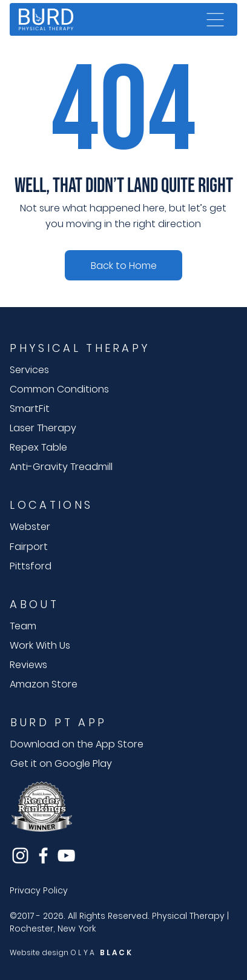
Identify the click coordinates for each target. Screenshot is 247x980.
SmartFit (30, 409)
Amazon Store (44, 684)
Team (23, 626)
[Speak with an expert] (123, 265)
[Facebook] (43, 856)
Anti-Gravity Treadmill (61, 467)
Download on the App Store (77, 744)
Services (29, 370)
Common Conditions (59, 389)
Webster (30, 527)
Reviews (28, 665)
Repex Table (38, 447)
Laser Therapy (43, 428)
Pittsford (31, 566)
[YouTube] (66, 856)
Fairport (29, 547)
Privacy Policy (39, 890)
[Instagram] (20, 856)
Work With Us (40, 645)
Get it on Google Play (61, 763)
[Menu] (216, 19)
